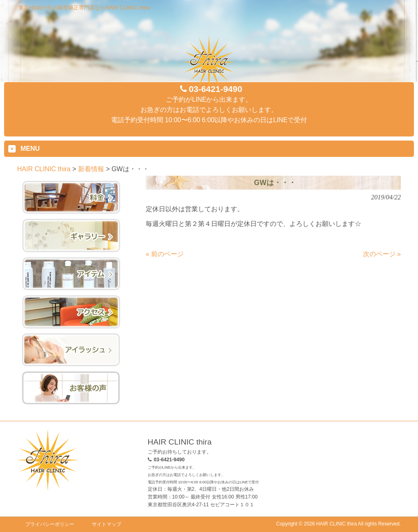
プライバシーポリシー (50, 524)
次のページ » (382, 254)
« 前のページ (165, 254)
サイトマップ (107, 524)
